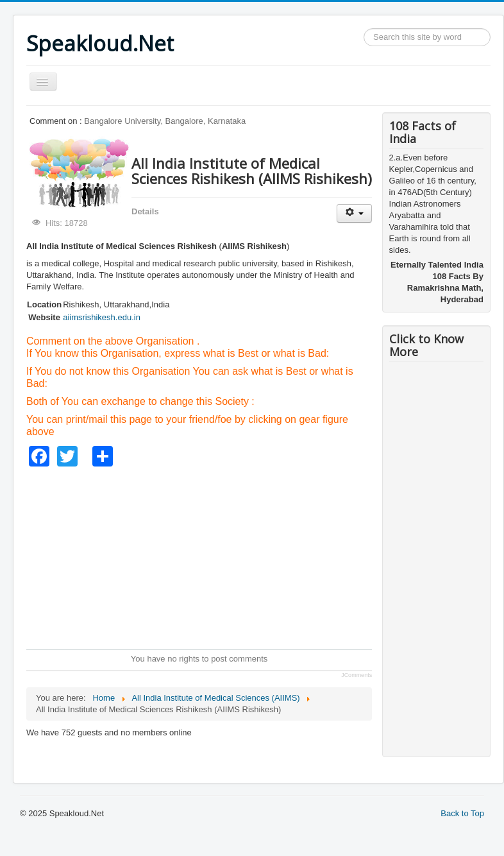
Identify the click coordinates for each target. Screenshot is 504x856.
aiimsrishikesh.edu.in (102, 317)
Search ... (364, 29)
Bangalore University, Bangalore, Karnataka (165, 121)
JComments (357, 675)
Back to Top (462, 813)
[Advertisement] (259, 556)
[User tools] (354, 213)
